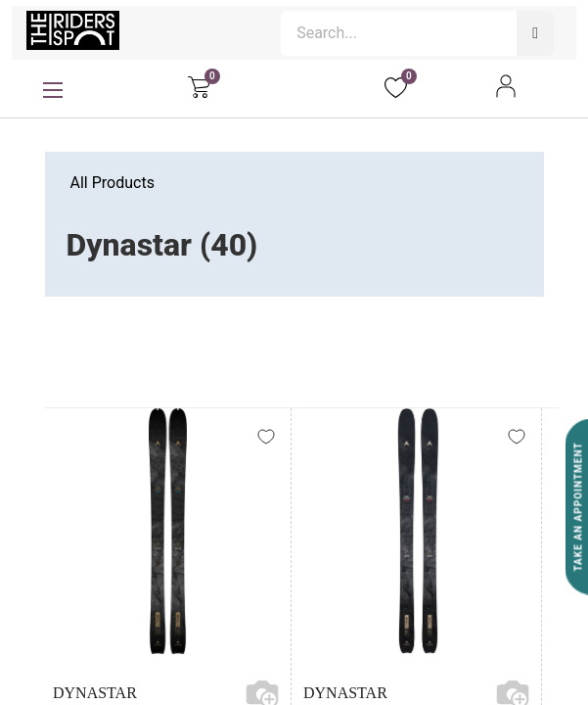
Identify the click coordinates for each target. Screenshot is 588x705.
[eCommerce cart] (199, 86)
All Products (113, 183)
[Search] (535, 33)
